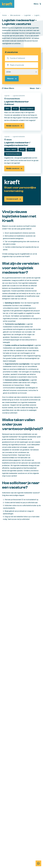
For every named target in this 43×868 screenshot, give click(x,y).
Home (4, 15)
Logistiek (27, 15)
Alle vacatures (15, 15)
